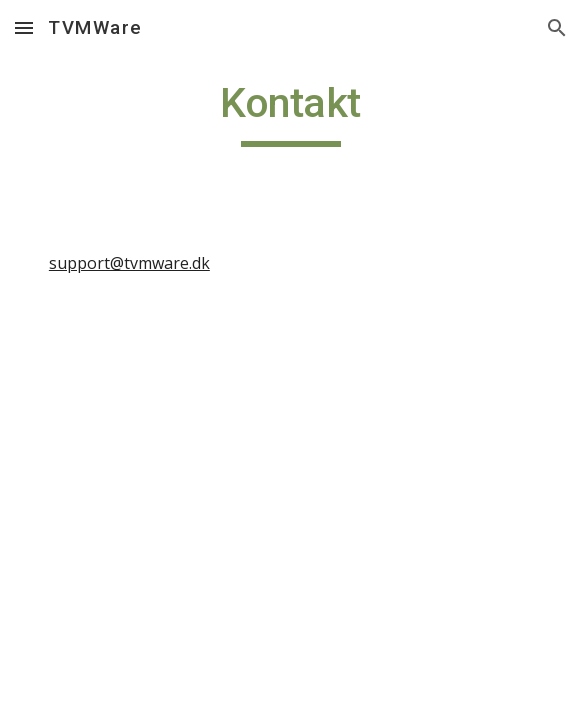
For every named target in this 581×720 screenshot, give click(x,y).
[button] (24, 27)
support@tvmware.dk (129, 263)
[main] (290, 112)
